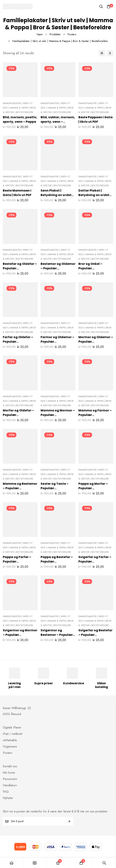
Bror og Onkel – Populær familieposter (90, 268)
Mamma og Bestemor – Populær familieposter (20, 488)
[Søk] (101, 7)
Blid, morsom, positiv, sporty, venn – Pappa (20, 119)
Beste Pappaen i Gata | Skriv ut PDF (96, 119)
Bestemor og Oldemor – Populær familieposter (58, 268)
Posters (72, 34)
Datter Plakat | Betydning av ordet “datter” (94, 195)
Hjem (40, 34)
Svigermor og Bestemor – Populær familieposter (57, 635)
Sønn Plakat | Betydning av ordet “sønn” (56, 195)
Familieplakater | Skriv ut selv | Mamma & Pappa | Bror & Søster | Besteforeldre (19, 108)
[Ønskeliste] (58, 863)
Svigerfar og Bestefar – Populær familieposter (95, 635)
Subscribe (69, 821)
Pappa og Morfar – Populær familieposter (93, 488)
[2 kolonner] (110, 53)
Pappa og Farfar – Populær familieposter (17, 561)
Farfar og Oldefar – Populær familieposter (18, 342)
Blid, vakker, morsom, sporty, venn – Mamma (58, 122)
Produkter (55, 34)
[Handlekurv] (109, 7)
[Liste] (102, 53)
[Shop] (35, 863)
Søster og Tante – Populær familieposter (55, 488)
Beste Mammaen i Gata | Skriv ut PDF (17, 193)
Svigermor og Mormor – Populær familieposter (20, 635)
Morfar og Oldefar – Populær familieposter (18, 415)
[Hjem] (12, 863)
